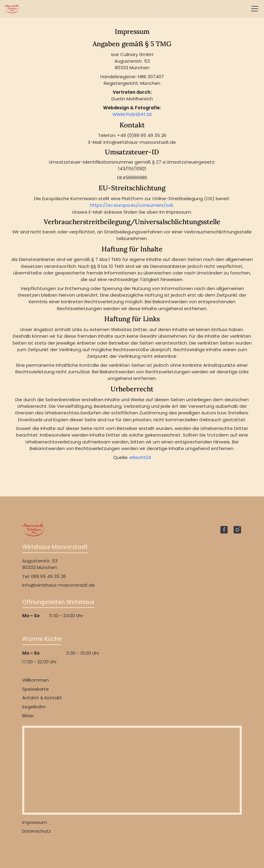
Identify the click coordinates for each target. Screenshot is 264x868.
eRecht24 (140, 457)
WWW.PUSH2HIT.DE (132, 114)
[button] (254, 9)
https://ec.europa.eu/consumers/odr (132, 205)
